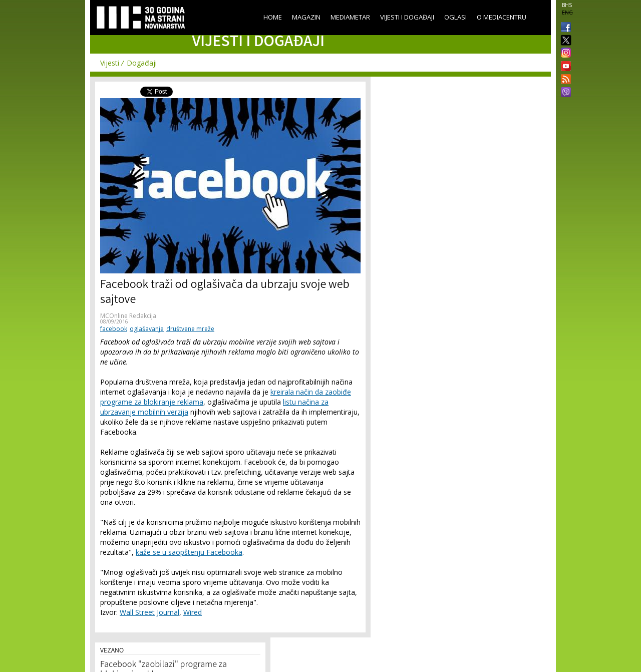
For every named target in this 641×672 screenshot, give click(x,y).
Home (273, 17)
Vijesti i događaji (407, 17)
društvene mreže (190, 329)
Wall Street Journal (149, 612)
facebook (114, 329)
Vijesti (110, 63)
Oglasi (455, 17)
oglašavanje (147, 329)
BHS (567, 5)
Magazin (306, 17)
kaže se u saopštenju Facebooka (189, 552)
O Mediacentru (502, 17)
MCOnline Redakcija (128, 316)
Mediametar (350, 17)
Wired (193, 612)
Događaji (142, 63)
